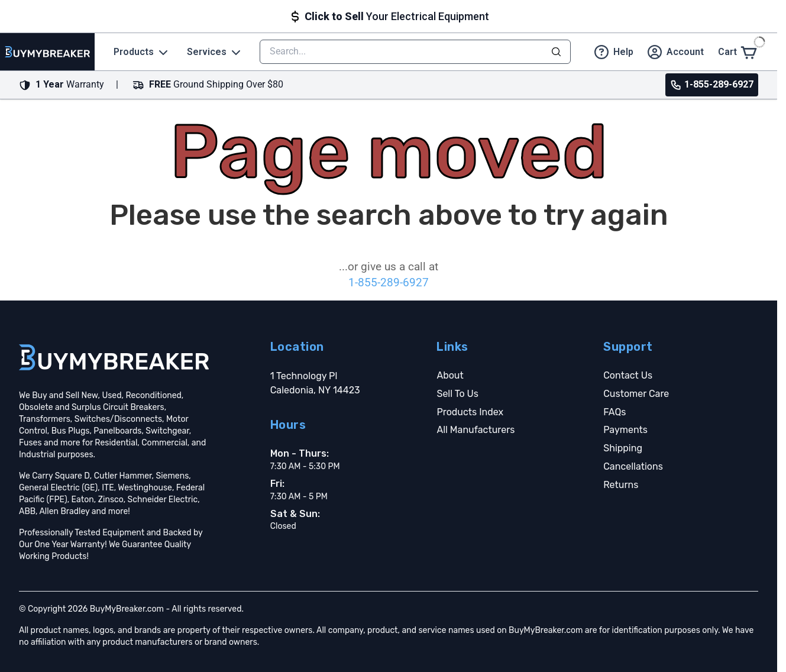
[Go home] (114, 357)
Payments (625, 430)
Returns (621, 485)
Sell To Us (457, 394)
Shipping (623, 448)
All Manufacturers (476, 430)
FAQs (614, 412)
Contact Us (628, 375)
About (450, 375)
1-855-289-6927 (389, 283)
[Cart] (738, 52)
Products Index (470, 412)
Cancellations (633, 466)
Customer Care (636, 394)
